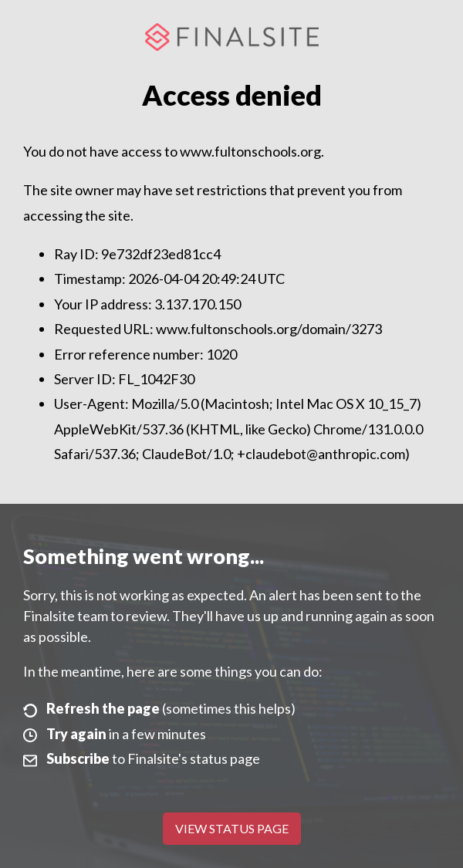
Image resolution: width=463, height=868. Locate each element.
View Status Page (232, 828)
